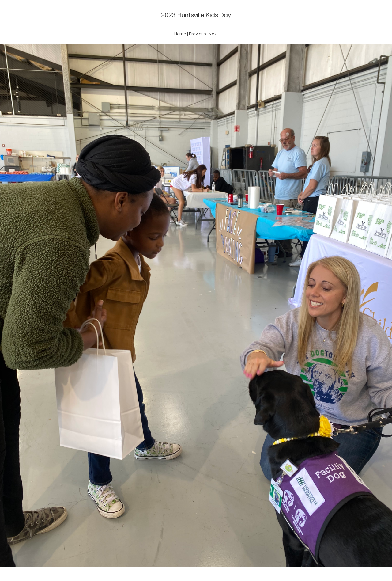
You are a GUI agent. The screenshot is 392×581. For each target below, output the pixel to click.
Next (213, 34)
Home (180, 34)
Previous (197, 34)
